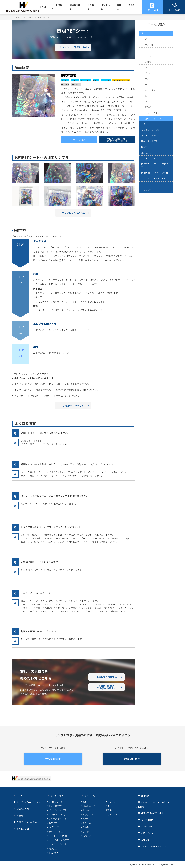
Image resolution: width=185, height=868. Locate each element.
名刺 (148, 41)
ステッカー (151, 74)
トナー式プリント (150, 142)
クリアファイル (153, 129)
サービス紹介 (57, 7)
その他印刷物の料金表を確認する (107, 687)
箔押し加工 (147, 176)
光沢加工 (146, 219)
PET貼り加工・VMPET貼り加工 (156, 203)
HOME (43, 7)
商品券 (149, 115)
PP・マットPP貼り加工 (60, 836)
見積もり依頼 (145, 826)
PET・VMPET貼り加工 (59, 840)
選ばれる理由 (75, 7)
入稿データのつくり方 (25, 822)
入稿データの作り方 (73, 406)
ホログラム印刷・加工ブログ (153, 846)
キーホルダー (152, 102)
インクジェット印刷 (151, 149)
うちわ (149, 81)
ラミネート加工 (149, 183)
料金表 (119, 7)
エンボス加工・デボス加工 (154, 212)
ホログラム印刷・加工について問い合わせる (117, 140)
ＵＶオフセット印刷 (58, 819)
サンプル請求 (79, 140)
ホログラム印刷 (149, 34)
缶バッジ (150, 95)
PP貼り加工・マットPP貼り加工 (155, 192)
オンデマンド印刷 (150, 156)
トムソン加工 (148, 225)
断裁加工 (146, 169)
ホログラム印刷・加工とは (27, 802)
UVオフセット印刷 (150, 163)
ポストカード (152, 47)
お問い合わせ (132, 759)
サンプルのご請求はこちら (73, 47)
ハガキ (149, 68)
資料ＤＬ (132, 7)
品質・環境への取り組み (151, 813)
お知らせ (143, 840)
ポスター (150, 88)
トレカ (149, 54)
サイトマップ (49, 865)
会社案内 (91, 7)
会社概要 (143, 796)
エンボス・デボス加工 (59, 844)
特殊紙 (149, 122)
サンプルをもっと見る (73, 213)
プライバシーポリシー (22, 865)
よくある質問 (21, 829)
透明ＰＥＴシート (154, 135)
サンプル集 (105, 7)
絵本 (148, 108)
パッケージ (151, 61)
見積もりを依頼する (107, 677)
